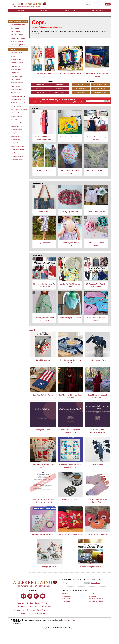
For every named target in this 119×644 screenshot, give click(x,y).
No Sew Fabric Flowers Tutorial (96, 244)
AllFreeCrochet (66, 596)
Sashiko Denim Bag (44, 212)
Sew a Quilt (14, 120)
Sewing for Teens (16, 143)
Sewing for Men (15, 140)
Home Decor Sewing (17, 89)
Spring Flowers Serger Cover (70, 137)
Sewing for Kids (15, 136)
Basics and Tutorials (17, 63)
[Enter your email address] (73, 583)
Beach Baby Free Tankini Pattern (70, 244)
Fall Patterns (81, 84)
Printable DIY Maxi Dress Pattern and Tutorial (44, 138)
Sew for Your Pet (16, 123)
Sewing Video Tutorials (17, 150)
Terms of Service (27, 614)
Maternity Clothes (16, 93)
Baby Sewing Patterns (100, 93)
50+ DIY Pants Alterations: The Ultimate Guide (44, 285)
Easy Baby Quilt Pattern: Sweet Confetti (43, 466)
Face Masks (60, 89)
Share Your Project (44, 610)
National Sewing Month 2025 (91, 567)
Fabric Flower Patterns (17, 41)
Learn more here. (69, 620)
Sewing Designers (16, 130)
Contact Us (39, 603)
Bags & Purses (40, 84)
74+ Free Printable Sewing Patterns (96, 138)
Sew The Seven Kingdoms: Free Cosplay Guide (70, 396)
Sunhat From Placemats (96, 212)
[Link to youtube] (43, 596)
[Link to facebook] (23, 596)
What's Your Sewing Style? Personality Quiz (70, 431)
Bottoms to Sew (15, 66)
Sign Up (107, 101)
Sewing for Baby (16, 133)
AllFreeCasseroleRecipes (97, 601)
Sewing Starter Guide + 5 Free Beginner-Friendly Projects (43, 501)
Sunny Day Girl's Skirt (70, 212)
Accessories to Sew (17, 53)
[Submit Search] (108, 4)
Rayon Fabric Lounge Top (96, 170)
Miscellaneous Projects (18, 100)
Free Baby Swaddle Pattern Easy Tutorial (44, 319)
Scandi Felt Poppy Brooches (97, 534)
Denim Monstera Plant (98, 360)
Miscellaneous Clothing (18, 96)
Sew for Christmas (100, 89)
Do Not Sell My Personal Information (26, 607)
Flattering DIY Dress (44, 170)
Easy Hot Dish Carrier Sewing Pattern (70, 361)
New (32, 330)
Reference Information (17, 113)
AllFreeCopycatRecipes (96, 599)
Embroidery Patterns (17, 83)
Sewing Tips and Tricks (18, 146)
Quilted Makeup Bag (43, 360)
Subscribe (14, 17)
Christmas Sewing (16, 69)
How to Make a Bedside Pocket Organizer (97, 75)
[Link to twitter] (30, 596)
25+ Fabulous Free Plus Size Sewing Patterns (96, 285)
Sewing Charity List (16, 126)
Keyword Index (48, 607)
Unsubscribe (40, 614)
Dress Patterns (15, 31)
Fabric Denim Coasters (70, 499)
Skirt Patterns (15, 28)
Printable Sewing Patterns (18, 25)
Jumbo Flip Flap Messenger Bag (70, 285)
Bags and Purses (16, 59)
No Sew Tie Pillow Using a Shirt (70, 74)
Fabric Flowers (40, 89)
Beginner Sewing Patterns (100, 84)
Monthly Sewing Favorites (18, 103)
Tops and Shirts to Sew (18, 156)
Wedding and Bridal (16, 160)
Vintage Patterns (60, 84)
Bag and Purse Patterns (18, 38)
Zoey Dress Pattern (44, 243)
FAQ (47, 603)
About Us (20, 603)
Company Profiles (16, 73)
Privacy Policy (70, 102)
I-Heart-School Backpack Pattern (70, 172)
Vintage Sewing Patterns (18, 45)
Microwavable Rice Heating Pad (43, 534)
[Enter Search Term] (93, 4)
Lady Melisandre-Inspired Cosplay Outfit (98, 396)
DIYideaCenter (66, 601)
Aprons (13, 56)
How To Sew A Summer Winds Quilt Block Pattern (70, 466)
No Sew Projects (16, 106)
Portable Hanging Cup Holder (70, 318)
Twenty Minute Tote (44, 74)
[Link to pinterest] (36, 596)
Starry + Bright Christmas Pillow (70, 534)
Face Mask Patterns (17, 35)
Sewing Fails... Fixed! (43, 430)
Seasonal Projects (16, 116)
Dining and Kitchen (16, 76)
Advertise (29, 603)
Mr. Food (91, 594)
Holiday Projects (16, 86)
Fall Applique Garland (50, 567)
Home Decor (81, 93)
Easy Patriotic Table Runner (43, 395)
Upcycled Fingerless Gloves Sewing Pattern (97, 501)
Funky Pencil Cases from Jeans (96, 319)
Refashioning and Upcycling (19, 110)
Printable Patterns (60, 93)
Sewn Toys (14, 153)
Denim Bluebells (97, 465)
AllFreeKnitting (66, 599)
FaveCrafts (65, 594)
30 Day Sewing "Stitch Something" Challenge (98, 431)
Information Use (79, 102)
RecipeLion (92, 596)
